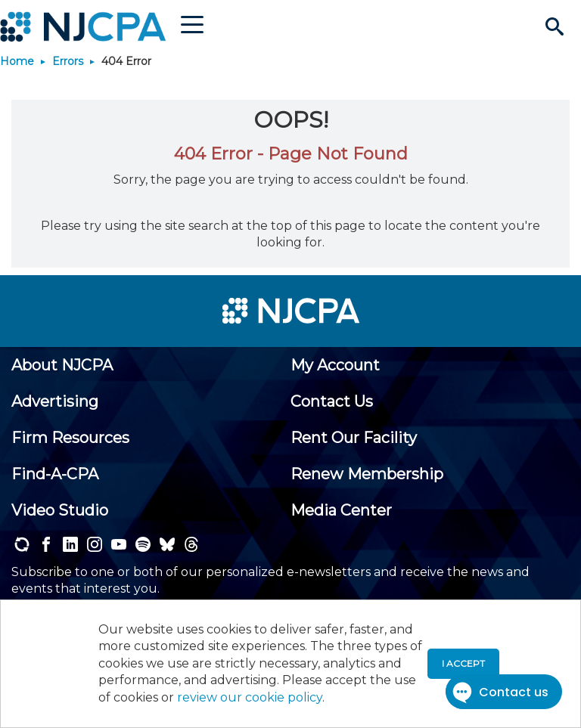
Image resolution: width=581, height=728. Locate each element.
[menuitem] (62, 365)
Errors (68, 61)
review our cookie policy (250, 697)
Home (17, 61)
